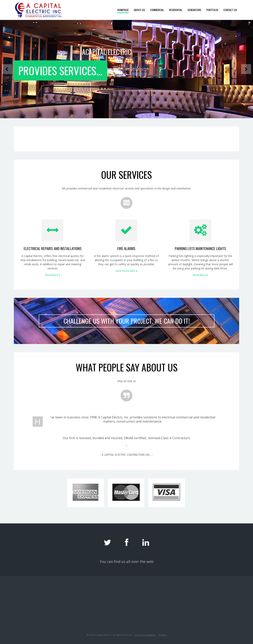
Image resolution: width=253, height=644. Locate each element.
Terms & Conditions (145, 635)
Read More (53, 275)
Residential (176, 10)
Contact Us (230, 10)
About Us (139, 10)
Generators (194, 10)
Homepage (123, 10)
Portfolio (212, 10)
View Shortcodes (126, 271)
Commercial (157, 10)
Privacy (163, 635)
